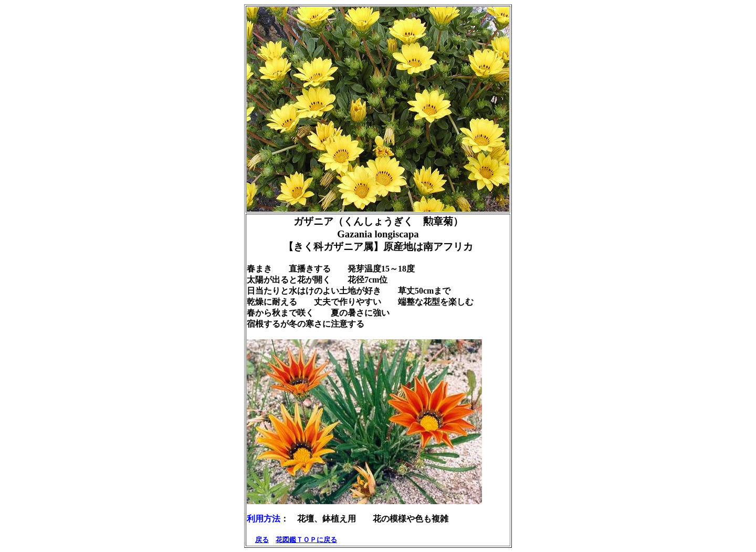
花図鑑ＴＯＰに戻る (306, 540)
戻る (262, 540)
